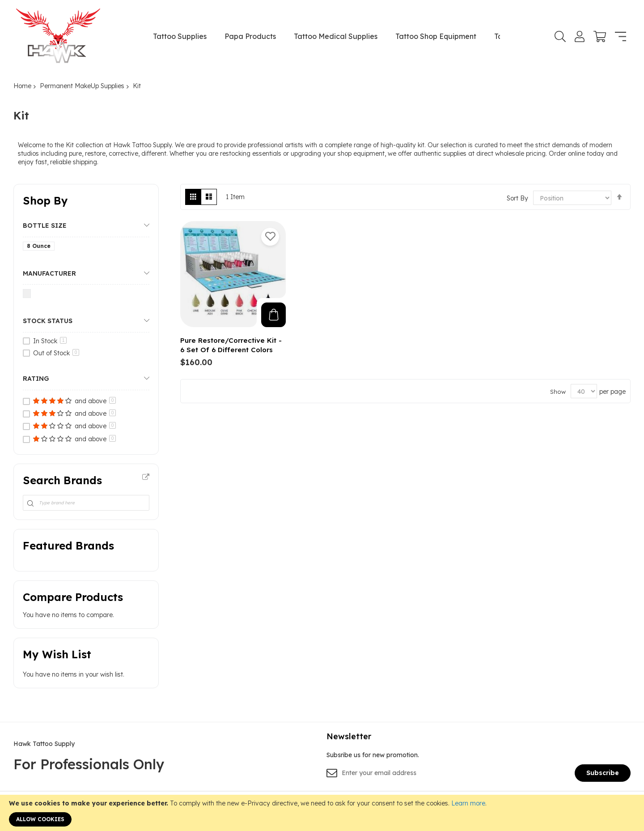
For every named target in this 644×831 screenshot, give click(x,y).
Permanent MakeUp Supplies (82, 86)
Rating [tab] (36, 379)
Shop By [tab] (45, 200)
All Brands (146, 477)
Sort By (517, 198)
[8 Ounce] (40, 248)
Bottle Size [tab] (45, 226)
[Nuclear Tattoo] (28, 295)
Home (22, 86)
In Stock (50, 341)
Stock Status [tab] (48, 321)
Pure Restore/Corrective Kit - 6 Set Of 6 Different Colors (231, 345)
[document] (322, 813)
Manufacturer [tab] (49, 273)
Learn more (468, 803)
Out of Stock (56, 353)
